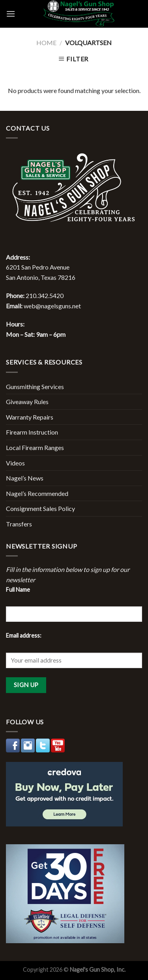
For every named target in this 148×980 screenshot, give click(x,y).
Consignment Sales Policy (40, 508)
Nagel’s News (25, 478)
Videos (15, 463)
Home (46, 43)
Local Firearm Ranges (35, 447)
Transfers (19, 524)
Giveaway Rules (27, 402)
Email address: (24, 635)
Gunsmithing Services (35, 386)
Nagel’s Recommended (37, 493)
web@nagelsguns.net (52, 306)
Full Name (18, 590)
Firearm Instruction (32, 432)
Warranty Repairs (30, 417)
